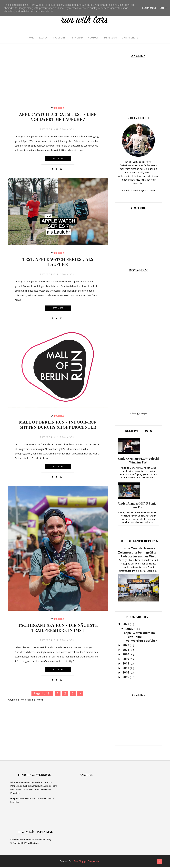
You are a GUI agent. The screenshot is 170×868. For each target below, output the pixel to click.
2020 (126, 655)
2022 (126, 646)
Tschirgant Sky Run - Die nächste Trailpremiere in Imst (58, 629)
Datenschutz (131, 38)
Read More (58, 159)
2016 (126, 673)
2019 (126, 660)
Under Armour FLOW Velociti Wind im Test (138, 461)
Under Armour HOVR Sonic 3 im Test (138, 506)
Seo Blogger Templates (86, 862)
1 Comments (67, 275)
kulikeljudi (60, 109)
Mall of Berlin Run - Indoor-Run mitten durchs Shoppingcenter (58, 425)
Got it (163, 8)
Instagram (75, 38)
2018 (126, 664)
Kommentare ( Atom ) (33, 701)
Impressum (110, 38)
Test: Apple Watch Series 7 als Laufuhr (58, 263)
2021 (126, 651)
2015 (126, 678)
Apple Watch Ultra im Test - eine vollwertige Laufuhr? (58, 118)
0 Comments (67, 130)
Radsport (56, 38)
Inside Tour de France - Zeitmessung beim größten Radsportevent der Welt (138, 553)
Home (27, 38)
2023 (126, 625)
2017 (126, 669)
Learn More (149, 8)
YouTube (93, 38)
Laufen (40, 38)
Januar (130, 629)
